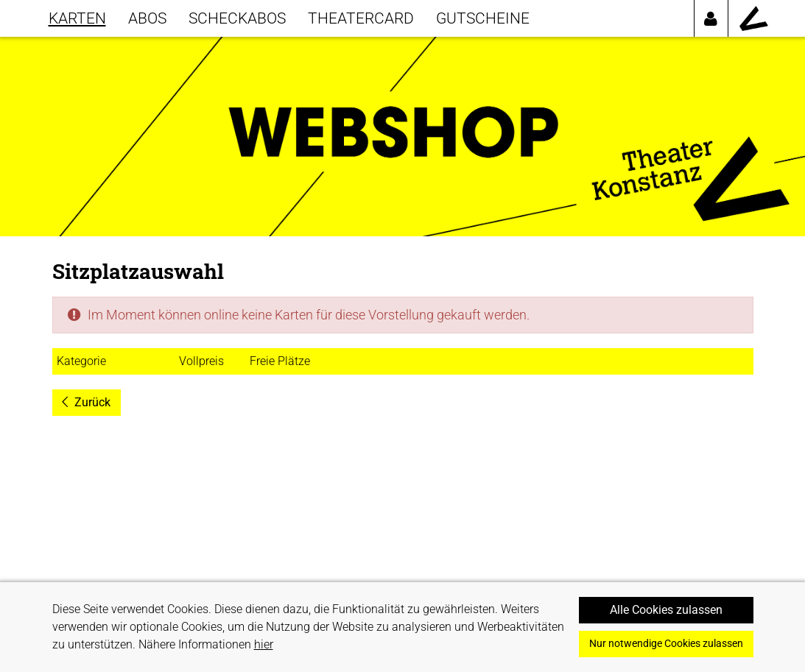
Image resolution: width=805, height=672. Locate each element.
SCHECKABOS (237, 18)
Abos (147, 18)
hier (264, 644)
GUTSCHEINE (483, 18)
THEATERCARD (361, 18)
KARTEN (77, 18)
